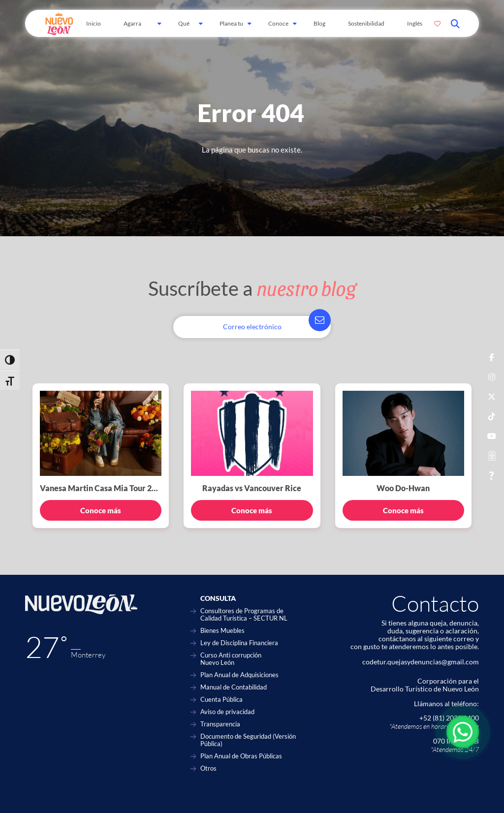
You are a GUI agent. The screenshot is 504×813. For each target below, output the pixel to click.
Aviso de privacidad (227, 712)
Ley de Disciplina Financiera (239, 643)
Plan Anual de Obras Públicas (241, 756)
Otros (208, 768)
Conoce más (101, 510)
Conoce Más (278, 28)
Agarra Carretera (136, 28)
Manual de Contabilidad (234, 687)
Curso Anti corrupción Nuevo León (231, 659)
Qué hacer (186, 28)
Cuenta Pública (221, 700)
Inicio (94, 23)
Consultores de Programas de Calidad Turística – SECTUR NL (244, 615)
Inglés (415, 23)
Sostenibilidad (366, 23)
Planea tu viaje (231, 28)
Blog (319, 23)
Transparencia (220, 724)
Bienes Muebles (222, 631)
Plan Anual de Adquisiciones (239, 675)
